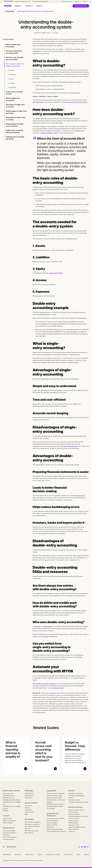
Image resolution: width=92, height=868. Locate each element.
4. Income (11, 83)
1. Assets (11, 70)
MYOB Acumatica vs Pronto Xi (56, 804)
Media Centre (29, 855)
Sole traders (28, 806)
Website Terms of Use (53, 855)
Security (87, 855)
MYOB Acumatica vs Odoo (54, 798)
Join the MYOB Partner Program (56, 831)
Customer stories (74, 821)
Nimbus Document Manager (55, 829)
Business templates (74, 814)
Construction (29, 810)
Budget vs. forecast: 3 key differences (75, 746)
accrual (45, 636)
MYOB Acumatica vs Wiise (54, 796)
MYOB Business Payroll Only (11, 800)
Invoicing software (8, 839)
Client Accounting (52, 825)
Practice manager (52, 823)
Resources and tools (76, 807)
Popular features (9, 828)
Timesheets (6, 835)
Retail (26, 814)
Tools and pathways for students (78, 816)
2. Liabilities (12, 75)
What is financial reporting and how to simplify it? (13, 750)
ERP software (29, 819)
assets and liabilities (56, 273)
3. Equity (11, 79)
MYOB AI (6, 811)
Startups (27, 808)
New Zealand (48, 626)
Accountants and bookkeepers (53, 815)
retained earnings (70, 102)
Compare (6, 816)
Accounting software (9, 831)
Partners (72, 791)
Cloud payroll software (10, 833)
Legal (78, 855)
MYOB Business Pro (9, 798)
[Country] (12, 847)
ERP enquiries (29, 833)
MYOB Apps (29, 791)
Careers (40, 855)
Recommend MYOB (52, 821)
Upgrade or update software (77, 827)
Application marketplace (76, 793)
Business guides (73, 812)
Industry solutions (31, 803)
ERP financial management (33, 822)
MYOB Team (28, 798)
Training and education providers (78, 802)
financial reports (79, 496)
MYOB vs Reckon (8, 823)
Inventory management (10, 837)
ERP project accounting (32, 831)
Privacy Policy (68, 855)
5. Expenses (12, 87)
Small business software (11, 791)
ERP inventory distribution (32, 826)
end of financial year (70, 446)
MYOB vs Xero (7, 819)
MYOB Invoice (29, 796)
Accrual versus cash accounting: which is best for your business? (44, 751)
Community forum (74, 819)
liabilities (39, 102)
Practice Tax (50, 827)
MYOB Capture (29, 793)
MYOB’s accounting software (46, 684)
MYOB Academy (73, 823)
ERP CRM (28, 829)
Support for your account (76, 810)
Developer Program (74, 800)
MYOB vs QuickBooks (9, 821)
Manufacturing (29, 812)
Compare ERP (51, 791)
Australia (37, 626)
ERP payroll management (32, 824)
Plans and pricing (8, 793)
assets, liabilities (47, 133)
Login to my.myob (74, 825)
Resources (18, 855)
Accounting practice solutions (55, 819)
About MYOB (7, 855)
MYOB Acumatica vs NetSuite (55, 793)
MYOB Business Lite (9, 796)
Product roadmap (74, 829)
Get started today (58, 688)
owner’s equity (82, 102)
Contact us (72, 831)
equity (55, 133)
